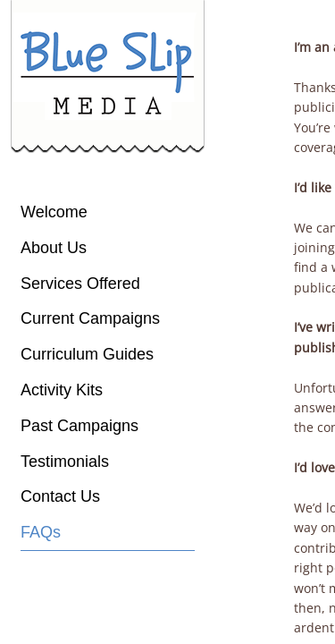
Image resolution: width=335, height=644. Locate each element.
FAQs (41, 532)
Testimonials (65, 462)
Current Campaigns (90, 318)
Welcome (54, 212)
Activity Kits (62, 390)
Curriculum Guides (87, 354)
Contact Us (60, 496)
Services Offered (80, 284)
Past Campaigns (80, 426)
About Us (54, 248)
